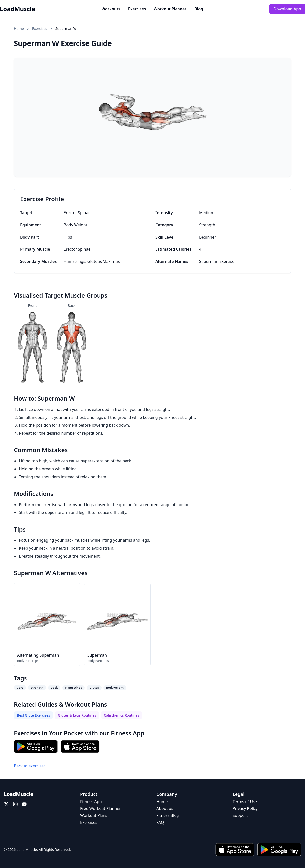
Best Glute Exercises (33, 715)
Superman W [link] (66, 28)
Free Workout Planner (101, 808)
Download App (287, 9)
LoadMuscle (18, 9)
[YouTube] (24, 804)
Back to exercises (30, 766)
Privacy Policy (245, 808)
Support (240, 815)
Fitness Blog (168, 815)
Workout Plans (94, 815)
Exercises (137, 9)
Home (19, 28)
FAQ (160, 822)
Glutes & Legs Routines (77, 715)
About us (165, 808)
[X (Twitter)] (6, 804)
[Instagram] (15, 804)
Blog (199, 9)
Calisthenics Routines (122, 715)
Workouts (111, 9)
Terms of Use (245, 802)
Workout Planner (170, 9)
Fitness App (128, 733)
